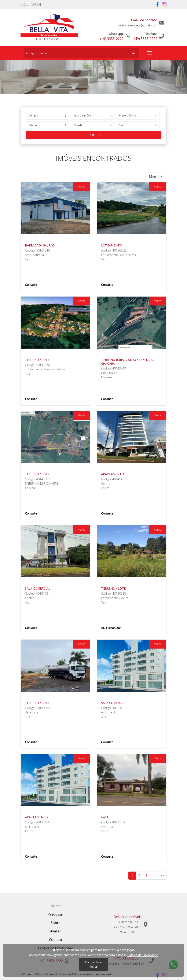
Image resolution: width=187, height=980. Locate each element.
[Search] (81, 53)
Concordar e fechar (93, 964)
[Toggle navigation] (150, 53)
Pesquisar (93, 135)
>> (162, 876)
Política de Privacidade (143, 955)
